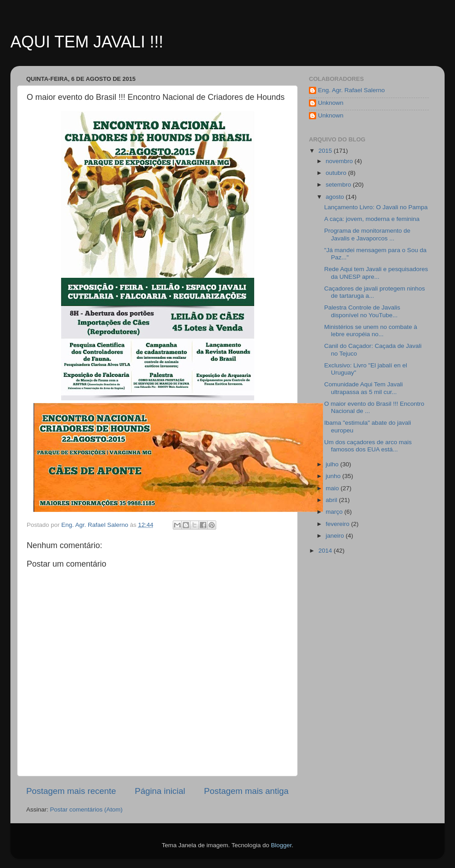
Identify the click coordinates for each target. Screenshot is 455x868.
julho (333, 464)
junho (334, 476)
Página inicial (160, 791)
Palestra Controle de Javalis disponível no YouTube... (362, 311)
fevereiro (338, 524)
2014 (326, 551)
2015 (326, 151)
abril (332, 500)
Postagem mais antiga (246, 791)
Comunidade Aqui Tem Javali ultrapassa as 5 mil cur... (364, 388)
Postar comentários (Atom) (87, 809)
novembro (340, 161)
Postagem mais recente (71, 791)
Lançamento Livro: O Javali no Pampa (376, 207)
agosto (336, 197)
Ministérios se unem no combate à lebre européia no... (371, 331)
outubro (337, 173)
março (335, 512)
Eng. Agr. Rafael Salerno (351, 90)
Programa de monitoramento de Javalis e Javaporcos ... (367, 234)
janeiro (336, 536)
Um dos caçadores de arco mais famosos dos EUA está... (368, 446)
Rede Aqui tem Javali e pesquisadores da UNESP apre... (376, 273)
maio (333, 488)
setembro (339, 185)
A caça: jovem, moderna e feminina (372, 219)
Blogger (281, 845)
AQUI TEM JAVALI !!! (87, 42)
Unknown (331, 103)
